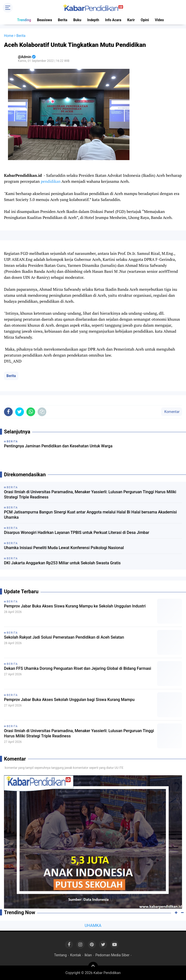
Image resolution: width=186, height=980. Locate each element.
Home (9, 36)
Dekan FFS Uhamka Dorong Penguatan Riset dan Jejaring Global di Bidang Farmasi (78, 668)
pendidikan (51, 181)
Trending (24, 20)
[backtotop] (93, 967)
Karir (131, 20)
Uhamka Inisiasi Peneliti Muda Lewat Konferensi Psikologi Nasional (64, 548)
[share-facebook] (8, 412)
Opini (145, 20)
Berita (63, 20)
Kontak (76, 955)
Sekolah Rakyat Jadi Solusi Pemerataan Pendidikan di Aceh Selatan (64, 637)
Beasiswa (45, 20)
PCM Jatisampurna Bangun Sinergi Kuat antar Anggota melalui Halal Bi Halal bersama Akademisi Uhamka (90, 515)
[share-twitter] (20, 412)
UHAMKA (93, 926)
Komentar (172, 412)
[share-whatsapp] (31, 412)
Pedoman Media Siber (112, 955)
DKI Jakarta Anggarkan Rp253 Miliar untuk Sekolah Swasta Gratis (62, 563)
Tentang (60, 955)
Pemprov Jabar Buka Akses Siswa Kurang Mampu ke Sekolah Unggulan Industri (75, 606)
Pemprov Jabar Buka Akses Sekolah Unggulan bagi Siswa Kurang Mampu (69, 700)
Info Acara (113, 20)
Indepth (93, 20)
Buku (77, 20)
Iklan (88, 955)
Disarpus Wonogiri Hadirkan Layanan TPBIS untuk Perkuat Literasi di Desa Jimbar (77, 533)
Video (159, 20)
